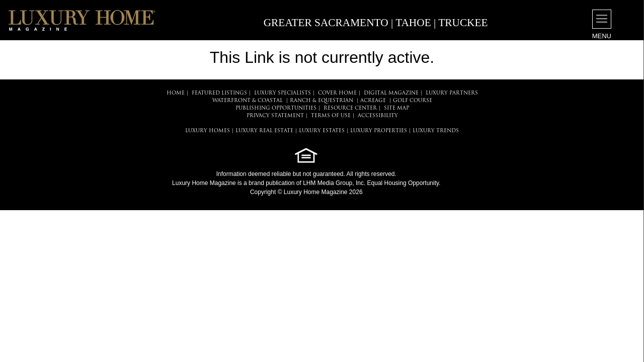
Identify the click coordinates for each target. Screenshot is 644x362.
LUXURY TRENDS (436, 131)
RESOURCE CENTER (350, 108)
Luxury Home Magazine (204, 183)
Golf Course (413, 101)
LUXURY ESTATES (322, 131)
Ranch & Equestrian (321, 101)
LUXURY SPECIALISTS (283, 93)
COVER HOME (337, 93)
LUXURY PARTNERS (452, 93)
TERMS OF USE (331, 116)
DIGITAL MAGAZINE (391, 93)
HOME (176, 93)
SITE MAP (396, 108)
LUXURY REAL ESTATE (264, 131)
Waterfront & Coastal (248, 101)
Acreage (373, 101)
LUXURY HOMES (208, 131)
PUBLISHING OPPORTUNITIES (276, 108)
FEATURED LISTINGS (219, 93)
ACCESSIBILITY (378, 116)
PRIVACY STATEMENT (275, 116)
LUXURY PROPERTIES (379, 131)
